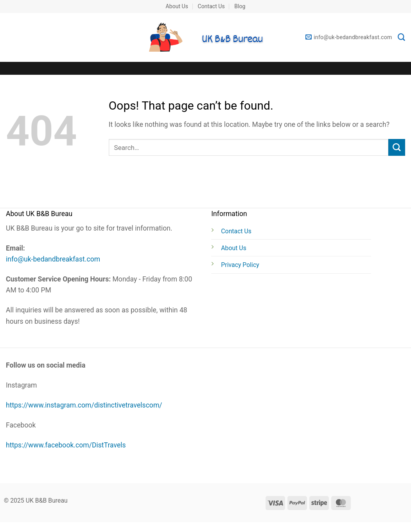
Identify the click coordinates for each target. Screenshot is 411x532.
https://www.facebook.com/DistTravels (66, 445)
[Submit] (397, 147)
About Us (177, 6)
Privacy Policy (240, 265)
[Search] (401, 37)
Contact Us (211, 6)
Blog (240, 6)
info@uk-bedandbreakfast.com (53, 259)
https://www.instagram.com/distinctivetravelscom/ (84, 405)
